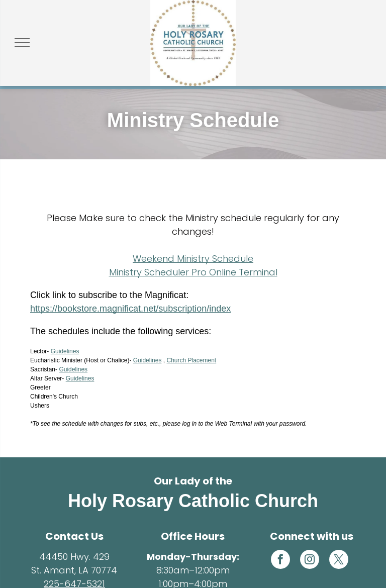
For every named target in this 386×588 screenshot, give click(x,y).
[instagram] (310, 561)
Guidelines (65, 351)
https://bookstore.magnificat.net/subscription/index (130, 309)
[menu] (22, 43)
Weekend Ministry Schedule (193, 259)
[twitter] (339, 561)
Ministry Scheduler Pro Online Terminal (193, 272)
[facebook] (280, 561)
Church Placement (191, 360)
